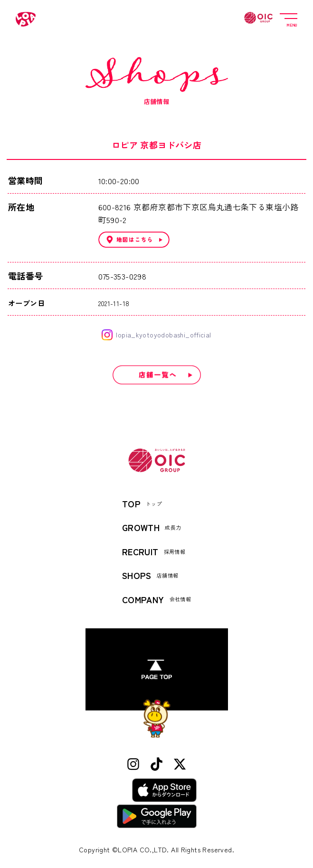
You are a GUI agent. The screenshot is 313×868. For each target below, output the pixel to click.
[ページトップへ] (157, 669)
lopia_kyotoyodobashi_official (156, 335)
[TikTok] (156, 765)
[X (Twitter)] (180, 765)
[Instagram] (133, 765)
